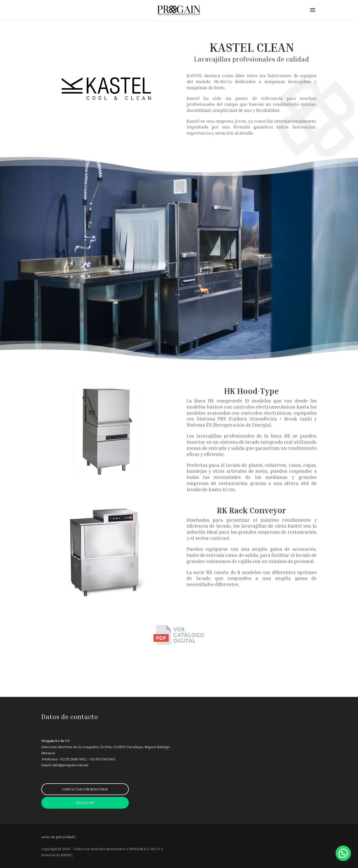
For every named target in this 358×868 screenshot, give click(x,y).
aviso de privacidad (57, 837)
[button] (343, 853)
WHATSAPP (85, 803)
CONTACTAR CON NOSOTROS (85, 789)
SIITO (66, 855)
